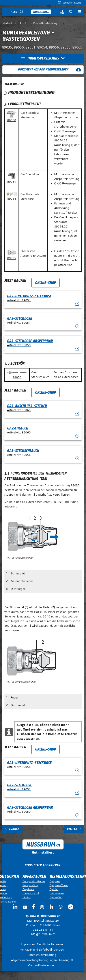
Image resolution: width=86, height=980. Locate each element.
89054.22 (61, 227)
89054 (42, 47)
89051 (31, 47)
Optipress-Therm (59, 885)
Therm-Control (31, 893)
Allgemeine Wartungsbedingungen (34, 960)
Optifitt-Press (57, 893)
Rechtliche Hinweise (50, 944)
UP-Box (27, 897)
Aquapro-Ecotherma (34, 881)
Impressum (28, 944)
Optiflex (54, 889)
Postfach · (43, 923)
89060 (66, 47)
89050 (19, 47)
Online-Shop (45, 283)
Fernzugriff (66, 960)
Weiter (72, 829)
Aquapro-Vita (30, 885)
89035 (7, 47)
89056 (54, 47)
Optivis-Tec (56, 897)
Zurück (14, 829)
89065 (77, 47)
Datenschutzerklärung (42, 955)
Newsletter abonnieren (42, 865)
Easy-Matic (28, 889)
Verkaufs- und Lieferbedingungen (42, 950)
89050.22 (61, 140)
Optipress (55, 881)
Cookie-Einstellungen (42, 965)
